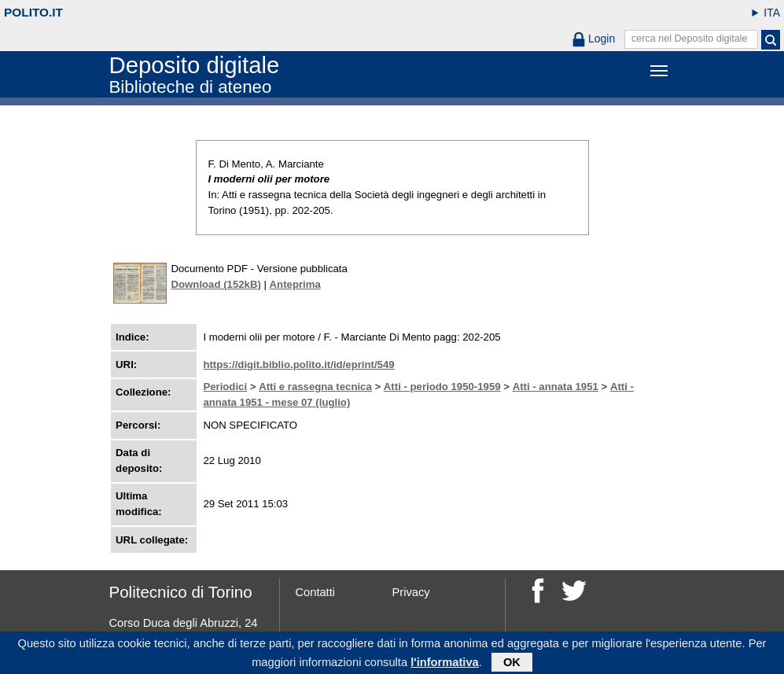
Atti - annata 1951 (556, 387)
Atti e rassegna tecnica (315, 387)
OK (512, 664)
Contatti (316, 592)
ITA (772, 13)
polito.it (33, 12)
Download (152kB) (216, 284)
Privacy (411, 592)
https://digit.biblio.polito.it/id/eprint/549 (298, 365)
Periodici (225, 387)
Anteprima (295, 284)
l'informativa (445, 664)
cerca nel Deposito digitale (690, 39)
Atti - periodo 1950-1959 (442, 387)
